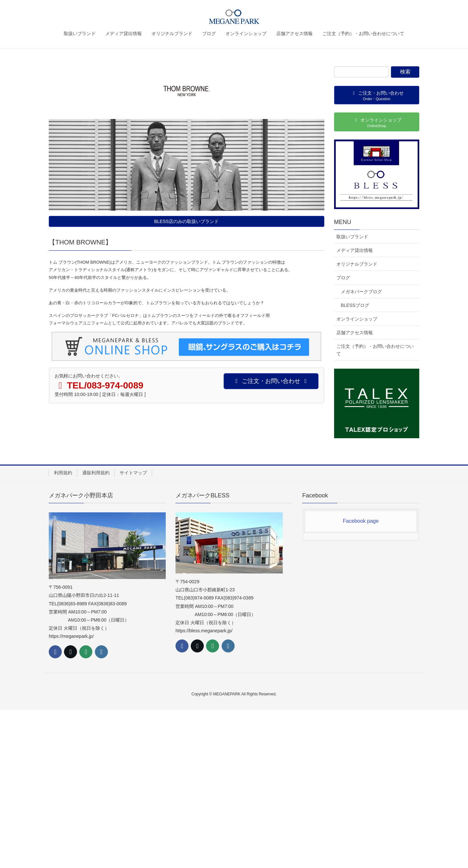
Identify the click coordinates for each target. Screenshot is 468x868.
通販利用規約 (96, 473)
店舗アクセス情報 (355, 333)
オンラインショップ (357, 319)
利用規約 (63, 473)
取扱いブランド (352, 237)
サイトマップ (133, 473)
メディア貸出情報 (355, 250)
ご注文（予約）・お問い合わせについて (375, 350)
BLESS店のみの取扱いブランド (186, 221)
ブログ (343, 278)
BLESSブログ (355, 305)
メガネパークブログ (361, 292)
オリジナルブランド (357, 264)
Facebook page (361, 521)
